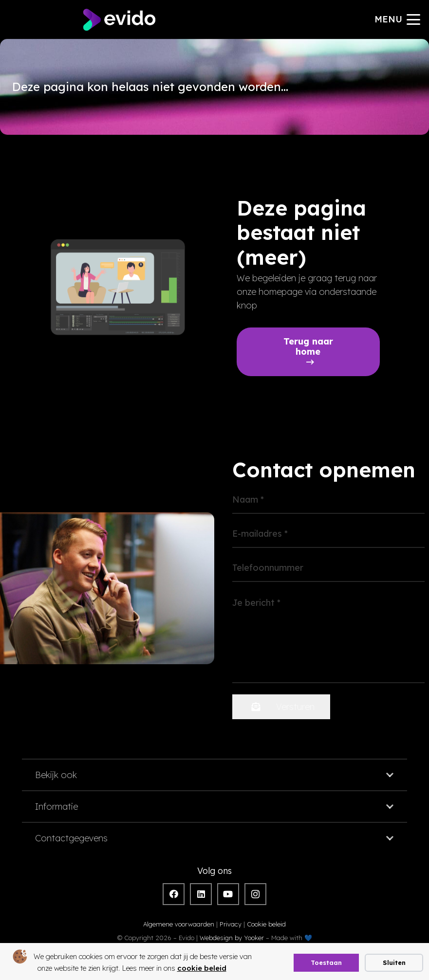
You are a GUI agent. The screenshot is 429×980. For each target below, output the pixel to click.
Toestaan (326, 962)
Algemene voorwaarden (179, 924)
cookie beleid (202, 968)
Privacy (231, 924)
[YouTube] (228, 894)
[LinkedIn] (201, 894)
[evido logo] (119, 20)
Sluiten (394, 962)
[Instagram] (255, 894)
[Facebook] (174, 894)
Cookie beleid (266, 924)
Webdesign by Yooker (232, 938)
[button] (398, 19)
